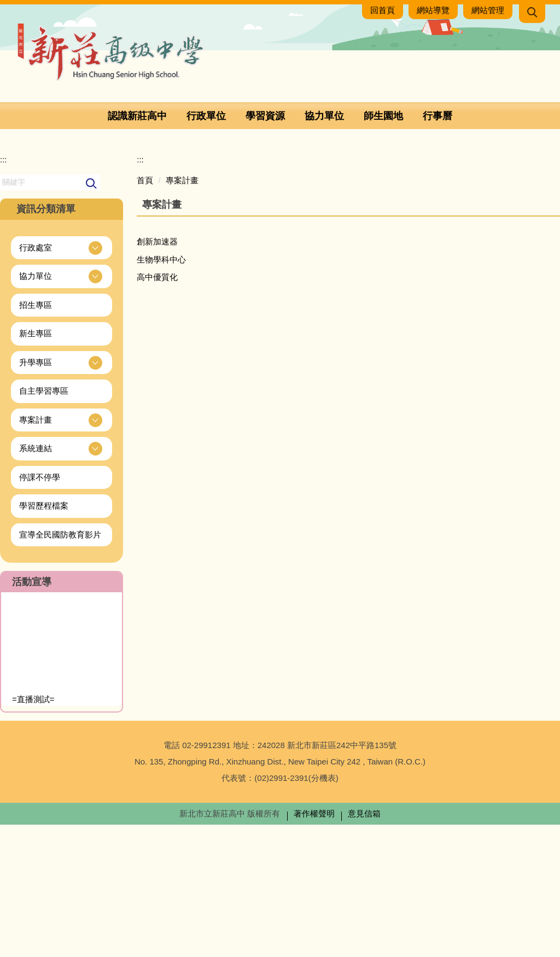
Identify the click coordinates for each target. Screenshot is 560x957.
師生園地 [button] (383, 116)
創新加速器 (157, 374)
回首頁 (383, 10)
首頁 (145, 313)
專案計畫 (182, 313)
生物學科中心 (161, 392)
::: (4, 292)
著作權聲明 (314, 946)
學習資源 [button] (265, 116)
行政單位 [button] (206, 116)
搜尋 (92, 316)
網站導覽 (433, 10)
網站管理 (488, 10)
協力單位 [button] (324, 116)
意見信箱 (364, 946)
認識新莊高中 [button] (137, 116)
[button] (532, 14)
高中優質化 (157, 410)
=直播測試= (33, 832)
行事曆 (437, 116)
